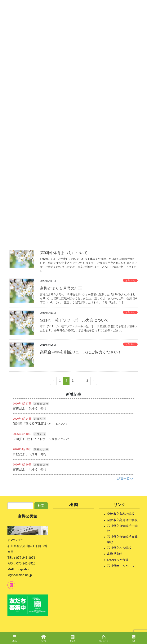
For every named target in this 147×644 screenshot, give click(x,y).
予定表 (73, 638)
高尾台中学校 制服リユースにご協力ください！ (81, 352)
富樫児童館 (115, 554)
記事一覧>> (125, 479)
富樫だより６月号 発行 (30, 408)
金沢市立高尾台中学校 (122, 520)
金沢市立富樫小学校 (121, 514)
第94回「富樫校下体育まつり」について (41, 424)
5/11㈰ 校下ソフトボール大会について (74, 320)
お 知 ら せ (130, 280)
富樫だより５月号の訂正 (61, 288)
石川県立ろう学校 (119, 548)
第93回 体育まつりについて (64, 253)
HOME (43, 638)
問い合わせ (104, 638)
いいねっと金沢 (118, 560)
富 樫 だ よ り (41, 404)
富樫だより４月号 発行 (30, 469)
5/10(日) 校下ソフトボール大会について (41, 439)
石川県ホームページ (121, 566)
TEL (134, 638)
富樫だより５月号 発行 (30, 454)
